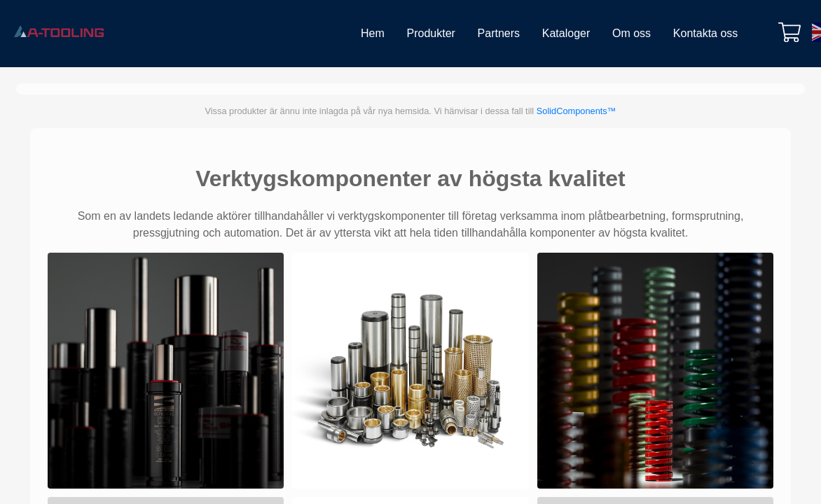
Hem (373, 33)
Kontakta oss (706, 33)
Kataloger (566, 33)
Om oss (632, 33)
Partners (499, 33)
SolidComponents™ (577, 111)
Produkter (431, 33)
